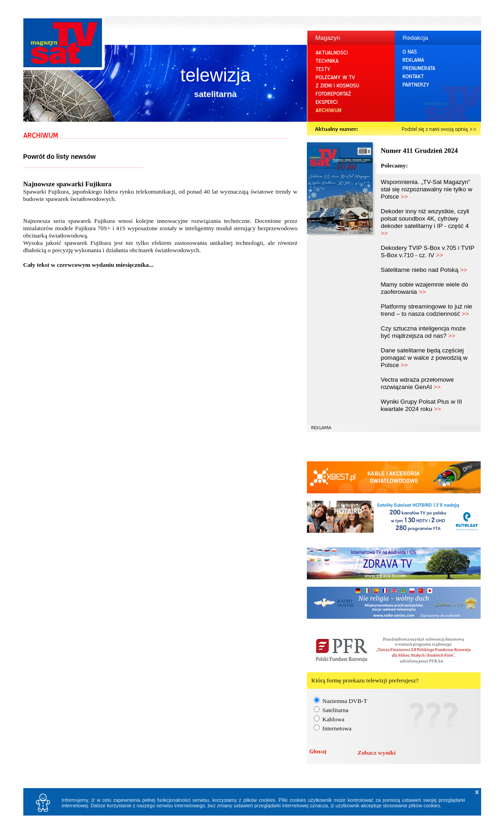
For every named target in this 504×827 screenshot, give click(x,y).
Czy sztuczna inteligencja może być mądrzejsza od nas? (424, 332)
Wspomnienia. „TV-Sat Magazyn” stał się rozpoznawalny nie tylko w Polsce (427, 189)
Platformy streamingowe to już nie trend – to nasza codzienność (427, 310)
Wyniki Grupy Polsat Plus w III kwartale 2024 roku (422, 405)
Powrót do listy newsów (60, 157)
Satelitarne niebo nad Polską (424, 270)
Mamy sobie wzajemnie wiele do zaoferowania (425, 288)
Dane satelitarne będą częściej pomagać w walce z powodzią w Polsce (424, 358)
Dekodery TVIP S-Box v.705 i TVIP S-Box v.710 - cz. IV (428, 251)
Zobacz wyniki (377, 753)
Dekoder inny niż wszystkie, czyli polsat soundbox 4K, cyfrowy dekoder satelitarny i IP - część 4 (425, 222)
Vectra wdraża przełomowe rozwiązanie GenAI (418, 383)
